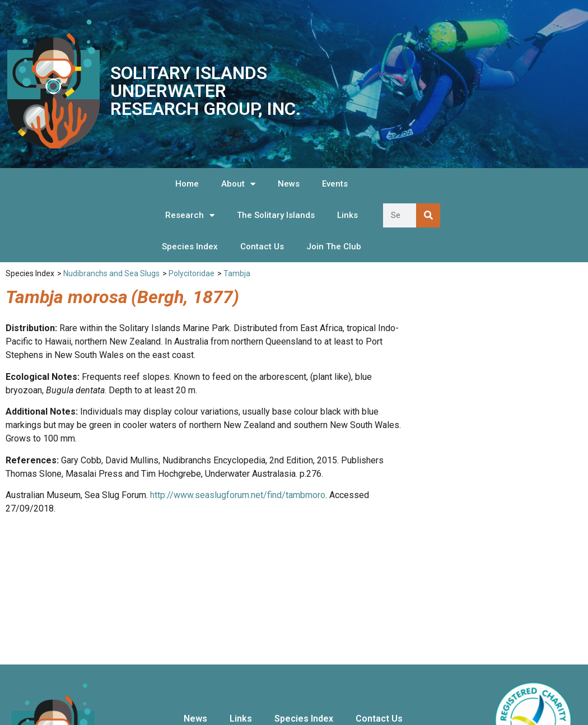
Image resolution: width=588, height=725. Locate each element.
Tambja (237, 273)
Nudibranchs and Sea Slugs (111, 273)
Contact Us (262, 247)
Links (347, 215)
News (289, 184)
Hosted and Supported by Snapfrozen (525, 710)
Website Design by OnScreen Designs (526, 699)
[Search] (428, 215)
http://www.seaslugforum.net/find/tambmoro (238, 495)
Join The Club (334, 247)
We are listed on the (533, 644)
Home (187, 184)
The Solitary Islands (276, 215)
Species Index (190, 247)
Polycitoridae (192, 273)
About (238, 184)
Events (335, 184)
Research (190, 215)
